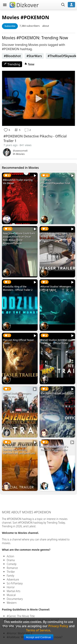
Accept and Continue (39, 637)
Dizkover (24, 5)
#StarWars (34, 56)
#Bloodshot (12, 56)
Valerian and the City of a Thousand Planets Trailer (54, 448)
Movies (11, 17)
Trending (12, 64)
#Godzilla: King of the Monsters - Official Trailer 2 (18, 288)
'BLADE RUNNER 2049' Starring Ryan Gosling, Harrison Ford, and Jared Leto (19, 450)
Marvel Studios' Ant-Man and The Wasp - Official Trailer (56, 342)
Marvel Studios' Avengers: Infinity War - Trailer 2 (17, 395)
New (29, 64)
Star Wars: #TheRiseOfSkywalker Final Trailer (55, 183)
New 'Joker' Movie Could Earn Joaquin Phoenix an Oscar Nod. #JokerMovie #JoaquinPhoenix (19, 238)
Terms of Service (38, 630)
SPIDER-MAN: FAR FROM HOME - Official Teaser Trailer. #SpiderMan (57, 237)
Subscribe (10, 26)
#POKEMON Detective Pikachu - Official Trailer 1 (35, 138)
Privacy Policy (58, 626)
